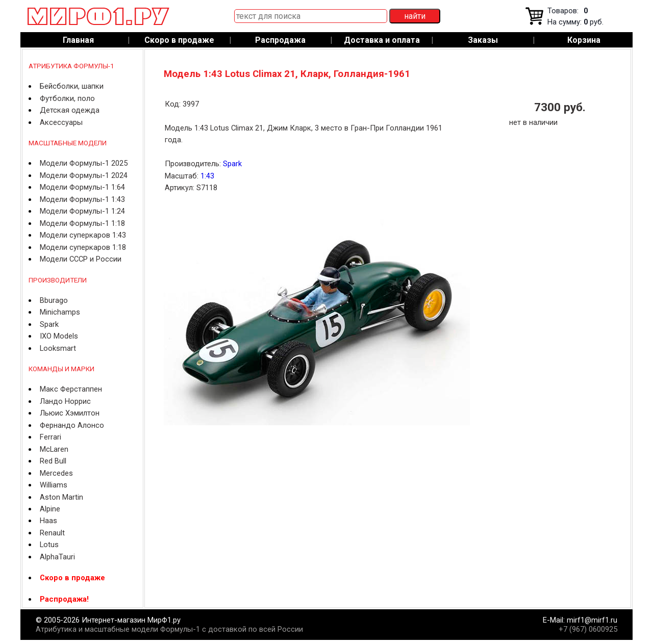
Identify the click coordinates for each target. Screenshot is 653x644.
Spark (49, 324)
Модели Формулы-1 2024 (84, 175)
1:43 (207, 176)
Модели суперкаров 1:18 (83, 247)
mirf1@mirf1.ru (592, 620)
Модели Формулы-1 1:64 (82, 187)
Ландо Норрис (65, 401)
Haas (48, 521)
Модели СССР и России (81, 259)
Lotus (49, 545)
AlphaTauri (57, 557)
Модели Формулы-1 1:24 (82, 211)
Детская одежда (70, 110)
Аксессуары (61, 122)
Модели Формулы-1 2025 (84, 163)
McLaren (54, 449)
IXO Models (59, 336)
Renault (52, 533)
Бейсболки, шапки (72, 86)
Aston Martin (61, 497)
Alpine (50, 509)
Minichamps (60, 312)
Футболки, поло (67, 98)
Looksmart (58, 348)
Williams (54, 485)
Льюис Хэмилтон (70, 413)
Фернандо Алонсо (72, 425)
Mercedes (56, 473)
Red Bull (53, 461)
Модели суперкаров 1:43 (83, 235)
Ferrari (51, 437)
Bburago (54, 300)
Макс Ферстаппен (71, 389)
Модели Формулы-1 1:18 (82, 223)
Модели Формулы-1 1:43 (82, 199)
